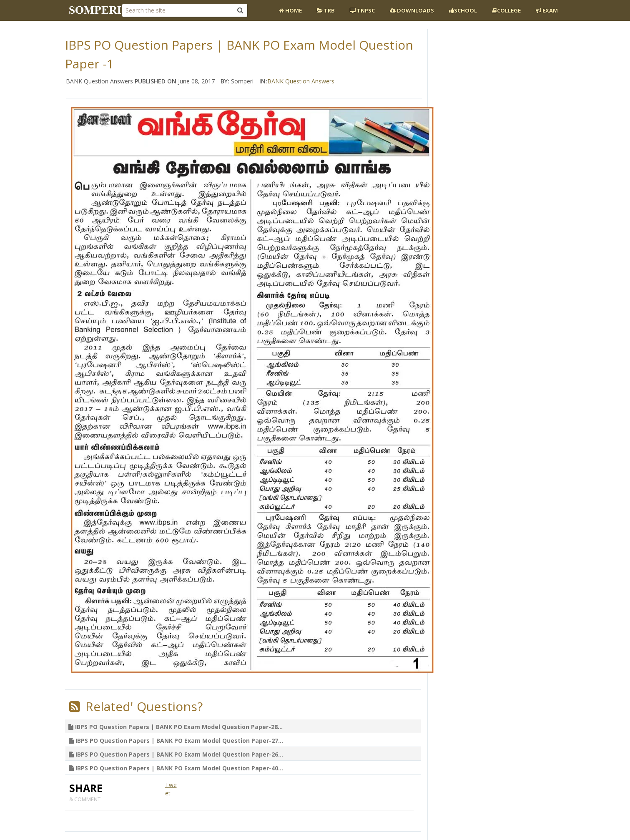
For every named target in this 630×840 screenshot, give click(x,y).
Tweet (171, 789)
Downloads (412, 10)
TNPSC (362, 10)
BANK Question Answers (301, 81)
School (463, 10)
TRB (326, 10)
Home (290, 10)
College (506, 10)
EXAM (547, 10)
